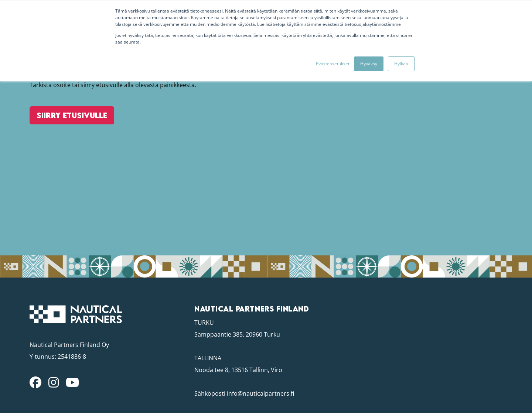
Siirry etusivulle (69, 130)
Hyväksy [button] (369, 64)
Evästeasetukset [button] (333, 64)
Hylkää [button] (401, 64)
